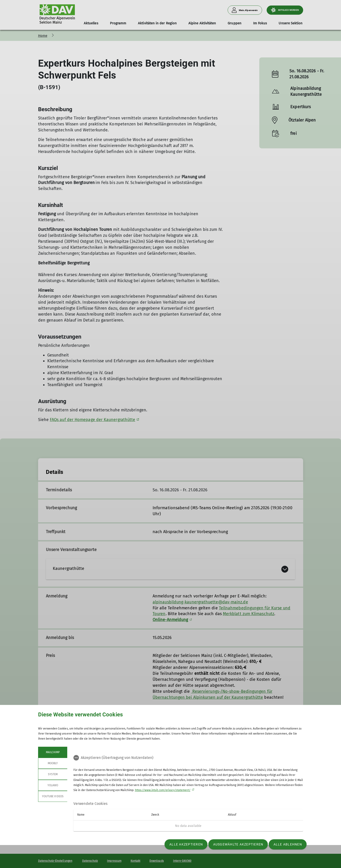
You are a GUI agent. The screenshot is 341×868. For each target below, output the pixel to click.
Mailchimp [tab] (53, 752)
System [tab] (53, 774)
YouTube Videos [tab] (53, 796)
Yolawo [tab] (53, 785)
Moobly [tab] (53, 763)
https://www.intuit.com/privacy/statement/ (163, 790)
